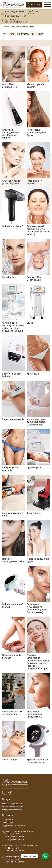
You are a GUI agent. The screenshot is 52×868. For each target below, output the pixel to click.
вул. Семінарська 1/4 (16, 21)
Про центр (7, 816)
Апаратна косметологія (12, 807)
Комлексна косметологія (13, 810)
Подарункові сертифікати (13, 826)
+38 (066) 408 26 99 (14, 862)
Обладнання (8, 823)
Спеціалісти (7, 820)
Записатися (34, 5)
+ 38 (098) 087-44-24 (16, 16)
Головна (7, 27)
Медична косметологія (12, 804)
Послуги (6, 800)
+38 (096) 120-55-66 (15, 851)
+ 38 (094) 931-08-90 (14, 13)
